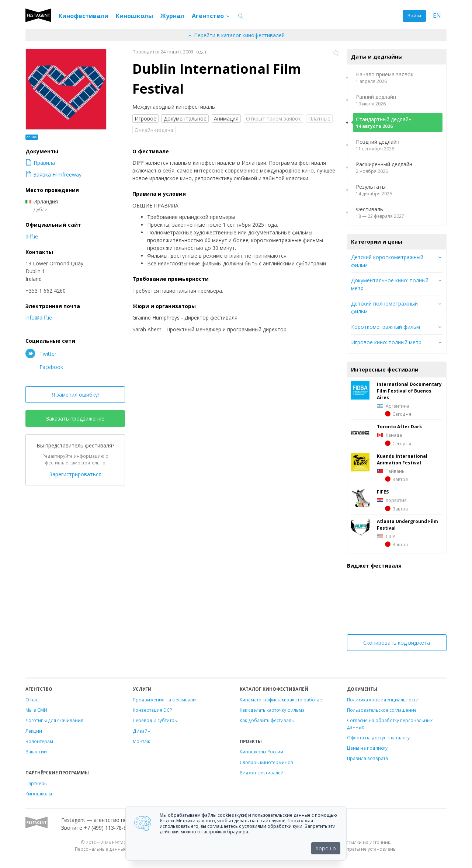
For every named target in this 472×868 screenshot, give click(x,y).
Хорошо (326, 848)
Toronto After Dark (399, 426)
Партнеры (37, 783)
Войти (414, 16)
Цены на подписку (367, 748)
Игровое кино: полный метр (386, 342)
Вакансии (36, 752)
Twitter (41, 353)
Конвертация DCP (152, 710)
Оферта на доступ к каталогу (378, 738)
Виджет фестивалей (262, 773)
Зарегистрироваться (75, 474)
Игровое (145, 118)
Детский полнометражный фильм (384, 307)
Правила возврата (367, 758)
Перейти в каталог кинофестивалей (236, 35)
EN (437, 16)
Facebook (44, 367)
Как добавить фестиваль (267, 720)
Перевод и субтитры (155, 720)
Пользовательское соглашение (382, 710)
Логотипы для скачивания (54, 720)
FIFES (383, 492)
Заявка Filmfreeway (53, 175)
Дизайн (142, 731)
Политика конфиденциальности (383, 700)
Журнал (172, 16)
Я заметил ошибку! (75, 395)
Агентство (211, 16)
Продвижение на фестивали (164, 700)
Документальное (185, 118)
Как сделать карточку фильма (272, 710)
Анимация (226, 118)
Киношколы (134, 16)
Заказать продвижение (75, 419)
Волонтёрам (39, 741)
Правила (40, 163)
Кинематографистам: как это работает (282, 700)
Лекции (34, 731)
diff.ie (32, 236)
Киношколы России (261, 752)
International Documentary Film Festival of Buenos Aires (409, 391)
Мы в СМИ (36, 710)
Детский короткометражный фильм (387, 261)
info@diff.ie (39, 318)
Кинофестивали (84, 16)
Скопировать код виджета (397, 643)
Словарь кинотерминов (266, 762)
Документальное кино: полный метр (390, 284)
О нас (32, 700)
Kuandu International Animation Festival (402, 459)
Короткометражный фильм (386, 327)
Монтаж (141, 741)
